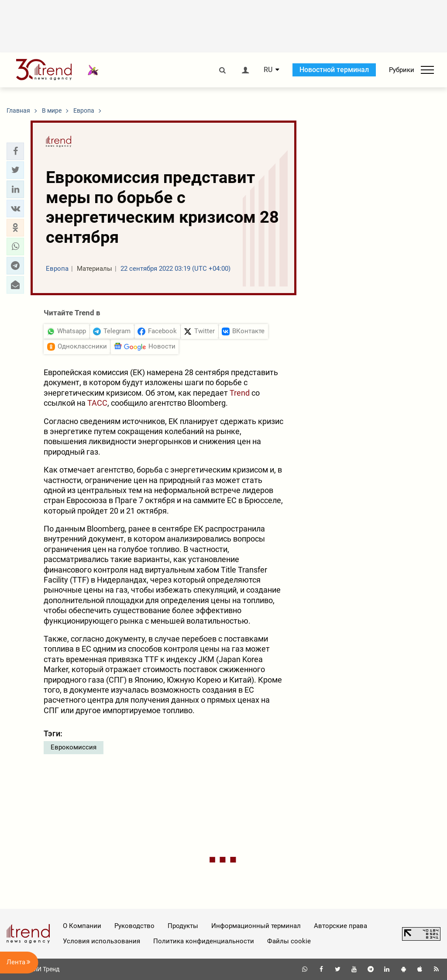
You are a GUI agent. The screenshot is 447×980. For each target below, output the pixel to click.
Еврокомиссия (74, 747)
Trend (240, 393)
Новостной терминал (334, 70)
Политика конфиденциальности (204, 941)
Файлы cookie (289, 941)
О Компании (82, 926)
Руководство (134, 926)
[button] (15, 151)
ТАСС (97, 403)
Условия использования (101, 941)
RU (268, 70)
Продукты (183, 926)
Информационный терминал (256, 926)
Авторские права (340, 926)
